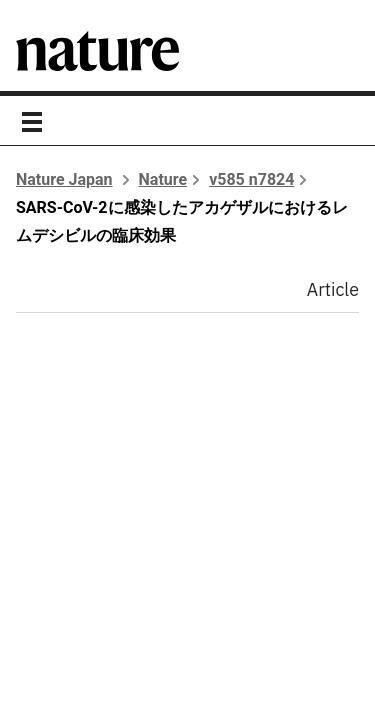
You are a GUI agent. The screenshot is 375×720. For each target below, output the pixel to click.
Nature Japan (64, 179)
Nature (163, 179)
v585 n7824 (251, 179)
